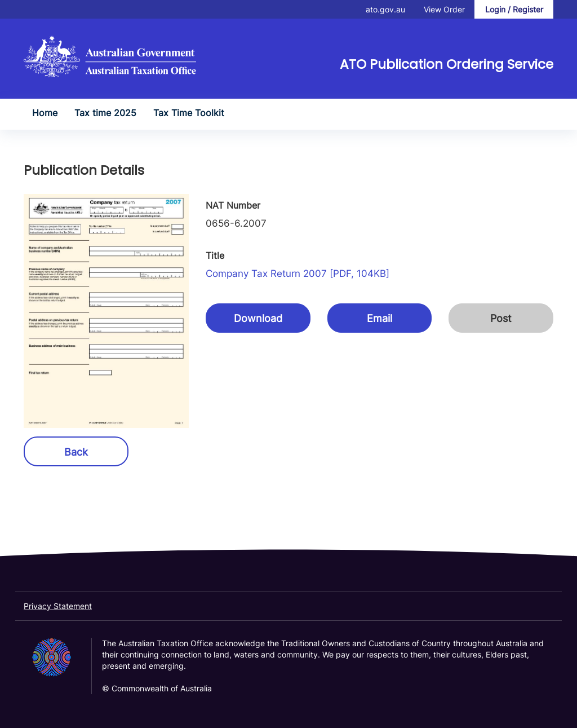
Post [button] (501, 318)
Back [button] (76, 452)
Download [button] (258, 318)
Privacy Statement (58, 606)
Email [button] (380, 318)
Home (45, 113)
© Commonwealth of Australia (157, 688)
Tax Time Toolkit (189, 113)
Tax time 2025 (105, 113)
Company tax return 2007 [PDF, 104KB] (298, 273)
